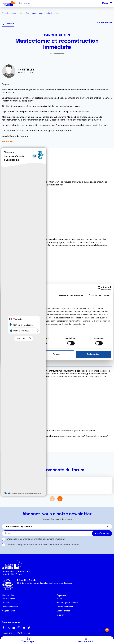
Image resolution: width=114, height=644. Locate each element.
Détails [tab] (43, 295)
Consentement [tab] (15, 295)
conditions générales (32, 539)
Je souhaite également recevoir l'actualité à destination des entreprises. (43, 545)
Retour (10, 24)
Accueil (5, 13)
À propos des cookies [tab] (99, 295)
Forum (14, 13)
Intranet (61, 615)
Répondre (7, 142)
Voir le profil (10, 487)
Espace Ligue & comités (68, 603)
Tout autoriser (93, 354)
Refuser (57, 354)
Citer (5, 201)
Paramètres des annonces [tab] (71, 295)
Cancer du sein (57, 35)
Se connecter (105, 23)
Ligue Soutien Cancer (12, 574)
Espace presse (64, 611)
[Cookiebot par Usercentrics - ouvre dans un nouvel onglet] (100, 288)
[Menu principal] (111, 3)
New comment (86, 641)
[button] (60, 499)
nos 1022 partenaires (21, 308)
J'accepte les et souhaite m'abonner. (36, 539)
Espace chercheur (65, 607)
